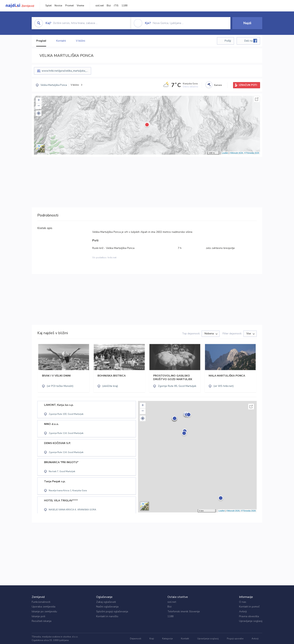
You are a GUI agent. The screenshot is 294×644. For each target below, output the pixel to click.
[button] (39, 113)
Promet (69, 6)
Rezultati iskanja (42, 621)
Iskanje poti (38, 616)
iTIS (116, 6)
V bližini (81, 41)
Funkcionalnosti (41, 602)
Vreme (80, 6)
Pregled (41, 41)
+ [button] (39, 100)
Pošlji (228, 41)
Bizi (109, 6)
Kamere (218, 85)
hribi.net (112, 258)
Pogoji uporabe (235, 639)
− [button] (39, 106)
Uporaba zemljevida (43, 607)
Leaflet (225, 153)
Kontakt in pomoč (249, 607)
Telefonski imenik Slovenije (184, 611)
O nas (243, 602)
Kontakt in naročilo (107, 616)
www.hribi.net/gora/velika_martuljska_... (65, 71)
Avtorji (243, 611)
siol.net (100, 6)
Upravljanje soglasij (251, 621)
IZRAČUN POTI (248, 85)
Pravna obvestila (249, 616)
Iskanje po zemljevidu (44, 611)
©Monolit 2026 (236, 153)
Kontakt (185, 639)
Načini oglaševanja (107, 607)
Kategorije (167, 639)
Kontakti (61, 41)
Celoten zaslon (257, 99)
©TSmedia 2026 (252, 153)
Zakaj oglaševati (106, 602)
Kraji (152, 639)
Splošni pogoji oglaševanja (112, 611)
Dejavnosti (136, 639)
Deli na (251, 41)
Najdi (247, 23)
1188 (124, 6)
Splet (48, 6)
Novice (58, 6)
